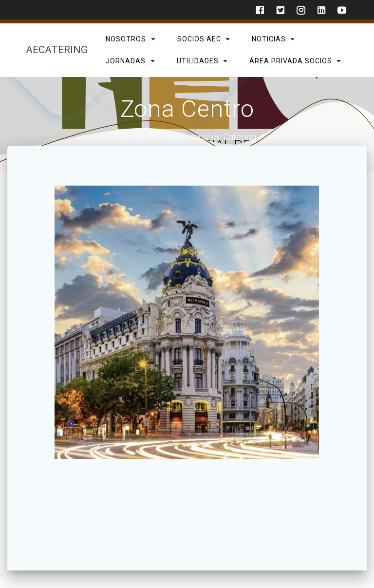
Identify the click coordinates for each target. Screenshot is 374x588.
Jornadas (126, 60)
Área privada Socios (290, 60)
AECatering (57, 50)
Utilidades (197, 60)
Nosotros (126, 39)
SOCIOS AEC (199, 39)
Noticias (268, 39)
